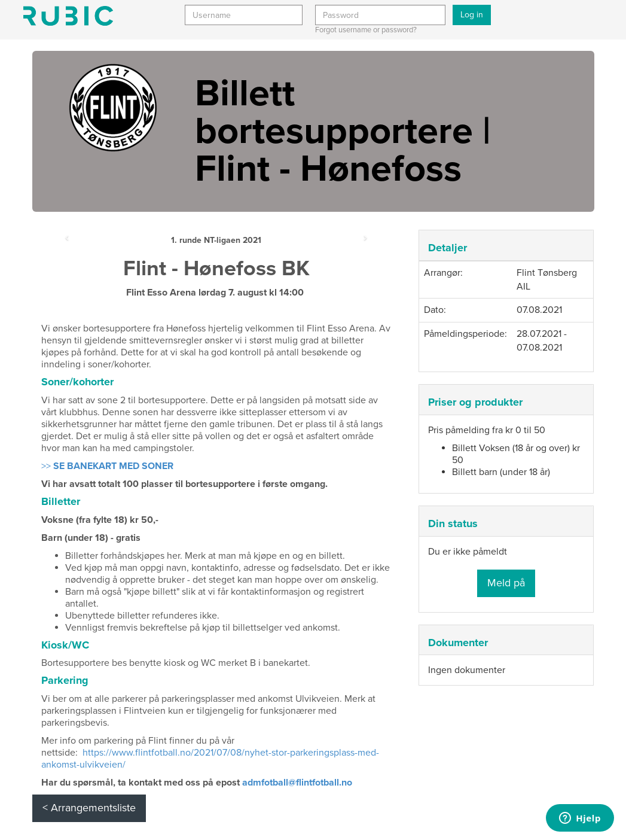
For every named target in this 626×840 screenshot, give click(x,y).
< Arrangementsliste (89, 808)
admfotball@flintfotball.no (297, 783)
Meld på (506, 583)
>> (47, 466)
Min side (68, 16)
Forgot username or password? (366, 30)
